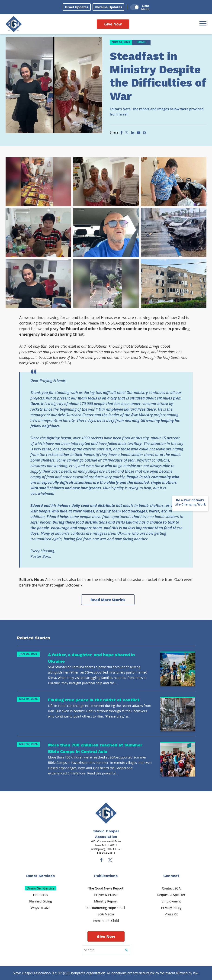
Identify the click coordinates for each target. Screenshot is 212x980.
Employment (171, 901)
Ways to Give (41, 908)
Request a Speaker (171, 895)
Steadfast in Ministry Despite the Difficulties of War (158, 76)
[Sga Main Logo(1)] (106, 813)
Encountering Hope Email (106, 908)
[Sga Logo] (14, 24)
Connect (171, 876)
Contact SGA (171, 888)
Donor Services (40, 876)
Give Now (113, 24)
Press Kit (171, 914)
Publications (106, 876)
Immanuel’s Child (106, 921)
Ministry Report (106, 901)
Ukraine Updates (109, 7)
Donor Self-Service (41, 888)
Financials (41, 895)
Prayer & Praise (106, 895)
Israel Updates (77, 7)
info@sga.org (98, 849)
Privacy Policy (171, 908)
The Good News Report (106, 888)
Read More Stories (108, 600)
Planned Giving (40, 901)
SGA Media (106, 914)
